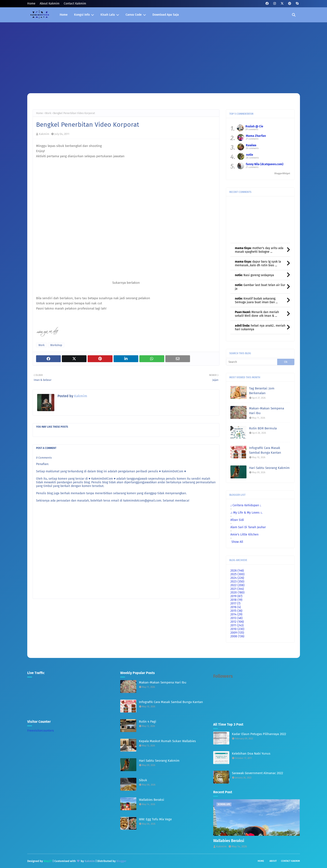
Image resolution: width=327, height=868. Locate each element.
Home (31, 4)
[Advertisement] (164, 55)
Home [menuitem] (64, 15)
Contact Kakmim (75, 4)
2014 (236, 614)
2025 (237, 574)
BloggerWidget (282, 173)
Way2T (48, 861)
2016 (236, 607)
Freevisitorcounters (41, 731)
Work (48, 113)
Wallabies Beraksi (151, 800)
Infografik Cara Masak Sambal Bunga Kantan (265, 450)
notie (250, 155)
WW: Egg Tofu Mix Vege (155, 819)
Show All (237, 542)
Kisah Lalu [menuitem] (108, 15)
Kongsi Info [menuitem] (82, 15)
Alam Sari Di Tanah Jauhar (248, 527)
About (273, 861)
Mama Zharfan (256, 136)
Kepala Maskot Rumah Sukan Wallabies (167, 741)
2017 (235, 603)
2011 (237, 625)
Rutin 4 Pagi (148, 722)
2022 (237, 585)
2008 (237, 636)
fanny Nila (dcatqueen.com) (265, 164)
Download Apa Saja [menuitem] (166, 15)
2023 (237, 582)
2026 (237, 571)
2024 (237, 578)
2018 (236, 600)
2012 (237, 622)
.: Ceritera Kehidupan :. (246, 505)
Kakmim (44, 134)
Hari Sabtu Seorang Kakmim (269, 468)
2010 (237, 629)
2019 (236, 596)
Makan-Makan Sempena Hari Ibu (267, 411)
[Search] (252, 362)
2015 (236, 611)
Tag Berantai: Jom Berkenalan (262, 391)
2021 (237, 589)
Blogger (121, 861)
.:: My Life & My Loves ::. (246, 513)
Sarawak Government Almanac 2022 (257, 773)
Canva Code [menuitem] (134, 15)
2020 (237, 593)
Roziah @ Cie (254, 126)
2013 (237, 618)
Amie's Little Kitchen (244, 535)
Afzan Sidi (237, 520)
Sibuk (143, 780)
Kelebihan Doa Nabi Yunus (251, 754)
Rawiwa (251, 145)
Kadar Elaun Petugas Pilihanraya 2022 (259, 734)
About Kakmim (50, 4)
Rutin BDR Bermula (263, 428)
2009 (237, 633)
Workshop (56, 345)
